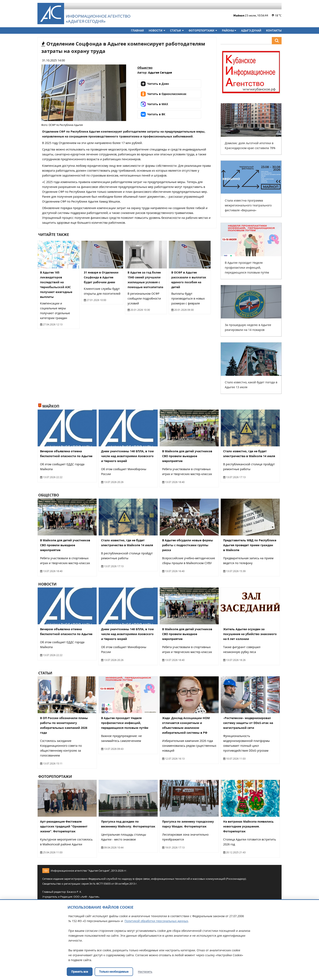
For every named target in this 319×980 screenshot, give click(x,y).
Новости (157, 31)
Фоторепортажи (203, 31)
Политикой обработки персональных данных (156, 921)
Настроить (145, 972)
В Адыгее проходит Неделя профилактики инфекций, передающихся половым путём (247, 268)
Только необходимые (114, 972)
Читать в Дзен (155, 84)
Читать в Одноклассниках (164, 94)
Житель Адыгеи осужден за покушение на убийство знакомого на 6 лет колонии (250, 634)
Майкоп (49, 406)
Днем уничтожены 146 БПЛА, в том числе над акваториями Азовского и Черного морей (127, 456)
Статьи (177, 31)
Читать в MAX (154, 104)
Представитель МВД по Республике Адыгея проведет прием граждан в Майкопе (250, 545)
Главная (137, 31)
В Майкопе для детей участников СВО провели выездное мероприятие (187, 456)
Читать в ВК (153, 114)
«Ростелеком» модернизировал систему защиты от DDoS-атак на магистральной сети (248, 723)
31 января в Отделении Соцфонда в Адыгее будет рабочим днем (101, 277)
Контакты (274, 31)
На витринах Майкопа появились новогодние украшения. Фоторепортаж (248, 826)
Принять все (80, 972)
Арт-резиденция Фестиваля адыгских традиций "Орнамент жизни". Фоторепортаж (64, 826)
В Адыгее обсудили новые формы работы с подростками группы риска (188, 545)
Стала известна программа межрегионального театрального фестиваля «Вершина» (248, 205)
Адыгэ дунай (251, 31)
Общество (145, 68)
